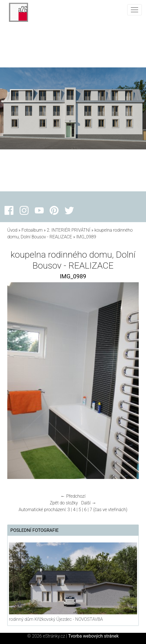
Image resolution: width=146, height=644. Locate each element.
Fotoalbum (32, 230)
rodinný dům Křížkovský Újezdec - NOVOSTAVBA (56, 619)
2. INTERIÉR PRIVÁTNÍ (69, 230)
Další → (89, 503)
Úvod (12, 230)
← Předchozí (73, 496)
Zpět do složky (64, 503)
